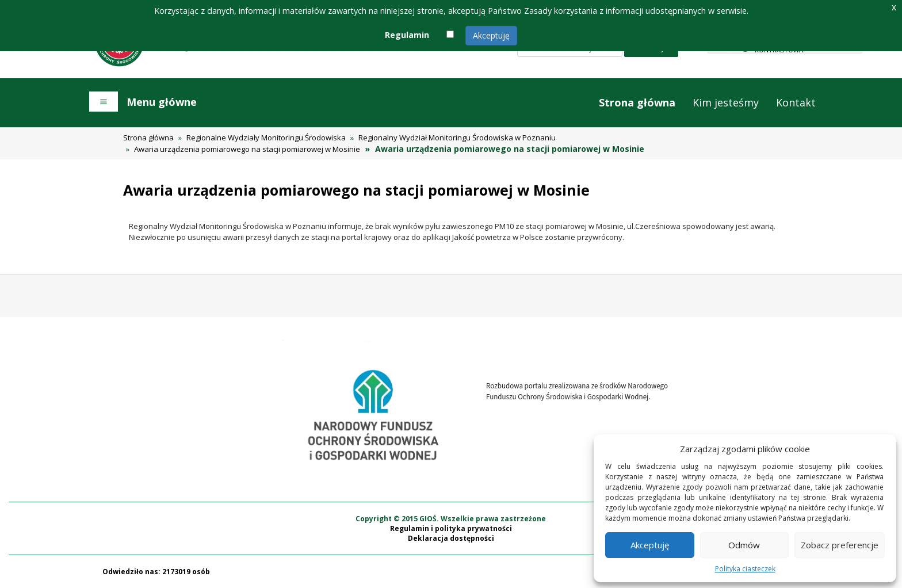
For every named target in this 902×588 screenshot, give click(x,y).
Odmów (744, 545)
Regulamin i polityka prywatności (451, 528)
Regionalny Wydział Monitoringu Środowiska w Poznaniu (457, 138)
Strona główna (637, 102)
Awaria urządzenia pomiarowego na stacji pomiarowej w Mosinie (247, 149)
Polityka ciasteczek (745, 569)
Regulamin (407, 35)
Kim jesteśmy (726, 102)
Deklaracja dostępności (451, 538)
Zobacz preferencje (840, 545)
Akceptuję (491, 35)
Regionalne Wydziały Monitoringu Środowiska (266, 138)
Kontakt (796, 102)
